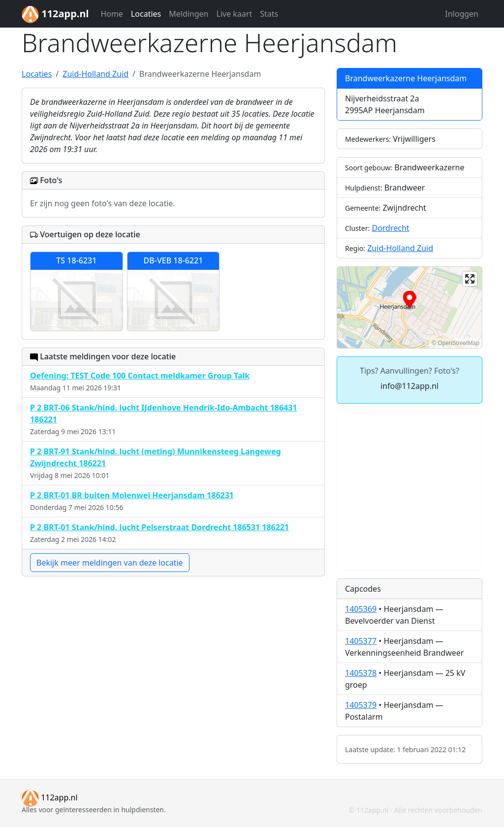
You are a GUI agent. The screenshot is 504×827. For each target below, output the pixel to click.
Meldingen (189, 14)
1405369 (361, 609)
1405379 (361, 705)
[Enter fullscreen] (470, 279)
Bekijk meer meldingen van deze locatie (110, 563)
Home (112, 14)
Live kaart (235, 14)
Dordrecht (390, 228)
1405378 (361, 673)
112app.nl (50, 797)
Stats (269, 14)
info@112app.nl (409, 386)
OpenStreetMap (458, 343)
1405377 (361, 641)
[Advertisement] (409, 491)
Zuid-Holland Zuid (400, 248)
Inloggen (462, 14)
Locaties (146, 14)
